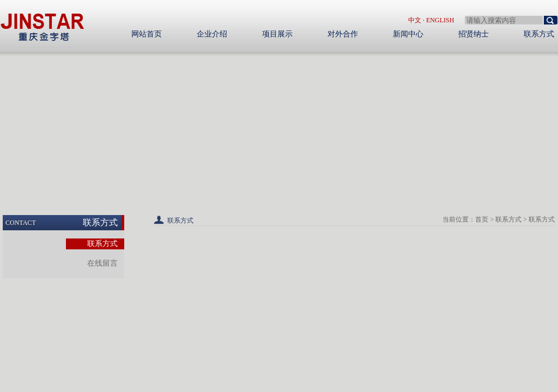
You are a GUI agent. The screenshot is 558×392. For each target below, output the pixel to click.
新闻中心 (408, 34)
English (440, 20)
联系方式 (508, 219)
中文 (415, 20)
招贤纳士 (474, 34)
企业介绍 (212, 34)
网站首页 (147, 34)
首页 (482, 219)
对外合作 (343, 34)
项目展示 (277, 34)
